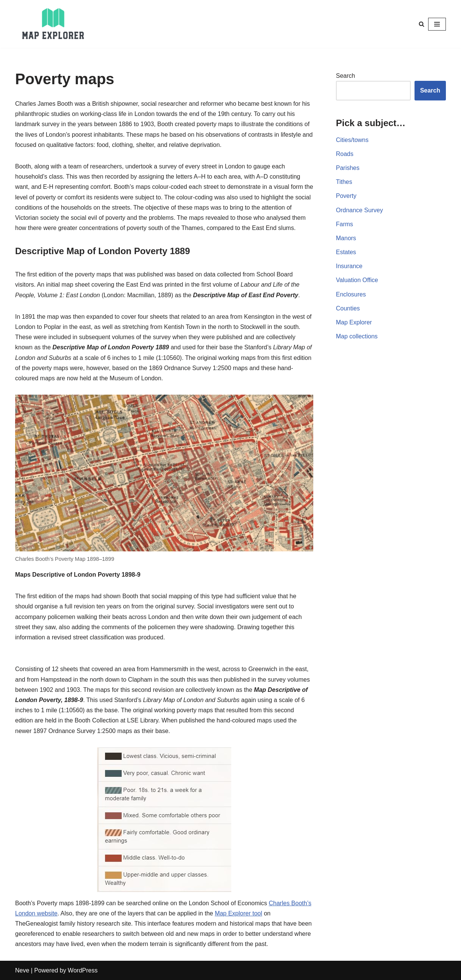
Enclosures (351, 294)
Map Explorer (354, 322)
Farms (344, 224)
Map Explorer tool (238, 913)
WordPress (83, 970)
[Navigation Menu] (437, 24)
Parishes (348, 168)
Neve (22, 970)
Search (346, 76)
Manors (346, 238)
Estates (346, 252)
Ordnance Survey (360, 210)
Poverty (346, 196)
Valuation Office (357, 280)
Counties (348, 308)
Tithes (344, 182)
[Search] (422, 24)
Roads (345, 154)
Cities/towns (352, 140)
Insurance (349, 266)
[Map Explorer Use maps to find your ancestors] (53, 24)
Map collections (357, 336)
